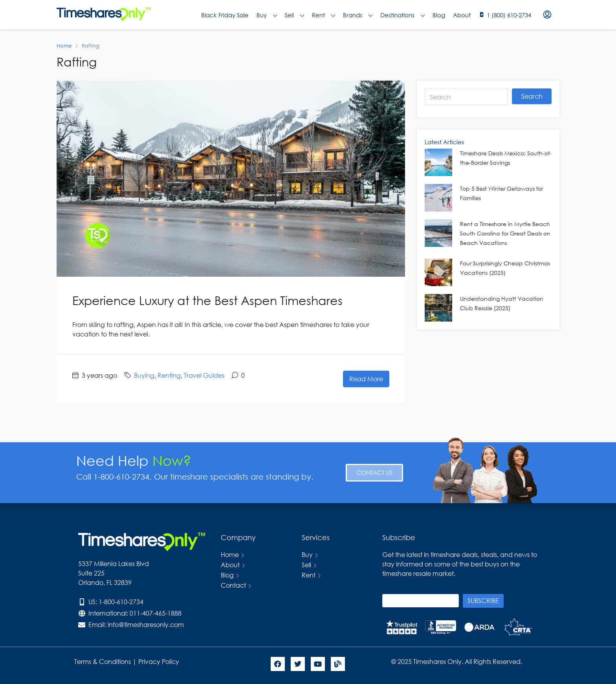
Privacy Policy (159, 661)
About (462, 15)
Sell (294, 15)
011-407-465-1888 (156, 613)
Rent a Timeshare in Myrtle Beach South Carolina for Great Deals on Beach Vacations (505, 233)
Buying (144, 375)
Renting (169, 375)
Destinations (402, 15)
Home (230, 554)
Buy (267, 15)
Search (532, 96)
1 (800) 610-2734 (509, 15)
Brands (358, 15)
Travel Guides (204, 375)
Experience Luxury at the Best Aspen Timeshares (207, 300)
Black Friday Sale (225, 15)
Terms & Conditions (103, 661)
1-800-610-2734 (121, 602)
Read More (366, 379)
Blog (439, 15)
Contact (233, 585)
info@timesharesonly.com (146, 624)
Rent (324, 15)
